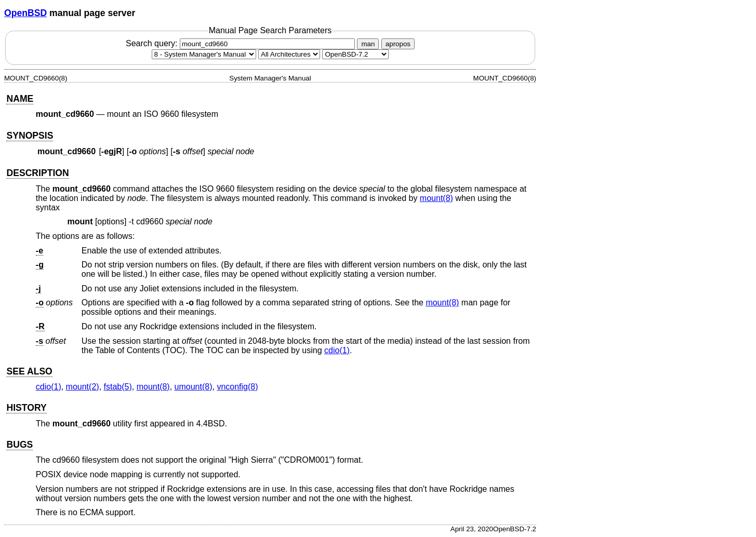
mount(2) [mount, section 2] (83, 387)
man (368, 44)
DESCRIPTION (37, 173)
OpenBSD (25, 13)
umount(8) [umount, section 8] (194, 387)
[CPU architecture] (289, 54)
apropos (398, 44)
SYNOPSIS (30, 136)
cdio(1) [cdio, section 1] (337, 350)
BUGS (19, 445)
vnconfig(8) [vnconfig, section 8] (237, 387)
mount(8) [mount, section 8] (436, 198)
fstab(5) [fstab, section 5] (118, 387)
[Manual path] (355, 54)
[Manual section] (204, 54)
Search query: (242, 43)
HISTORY (26, 408)
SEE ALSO (29, 371)
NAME (20, 99)
